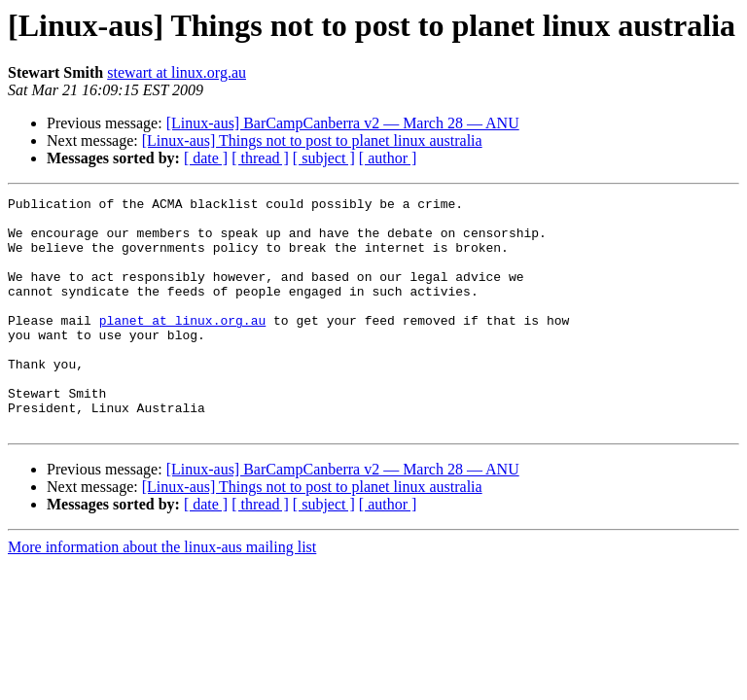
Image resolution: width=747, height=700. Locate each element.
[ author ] (388, 158)
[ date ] (206, 158)
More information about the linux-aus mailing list (162, 594)
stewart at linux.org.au (177, 72)
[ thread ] (260, 158)
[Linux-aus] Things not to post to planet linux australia (312, 140)
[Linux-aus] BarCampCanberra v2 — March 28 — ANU (343, 123)
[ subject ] (324, 158)
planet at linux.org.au (183, 346)
